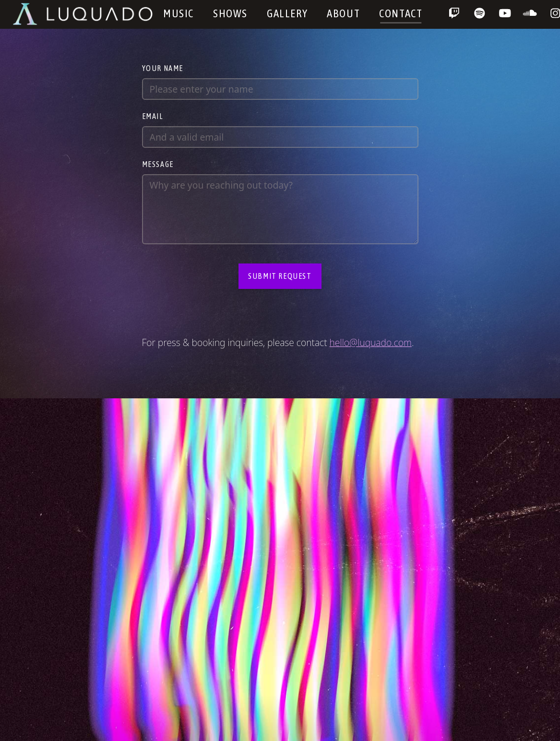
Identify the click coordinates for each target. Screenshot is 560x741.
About (343, 13)
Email (153, 116)
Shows (230, 13)
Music (179, 13)
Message (158, 164)
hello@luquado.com (371, 342)
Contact (401, 13)
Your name (163, 68)
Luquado (83, 14)
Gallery (287, 13)
